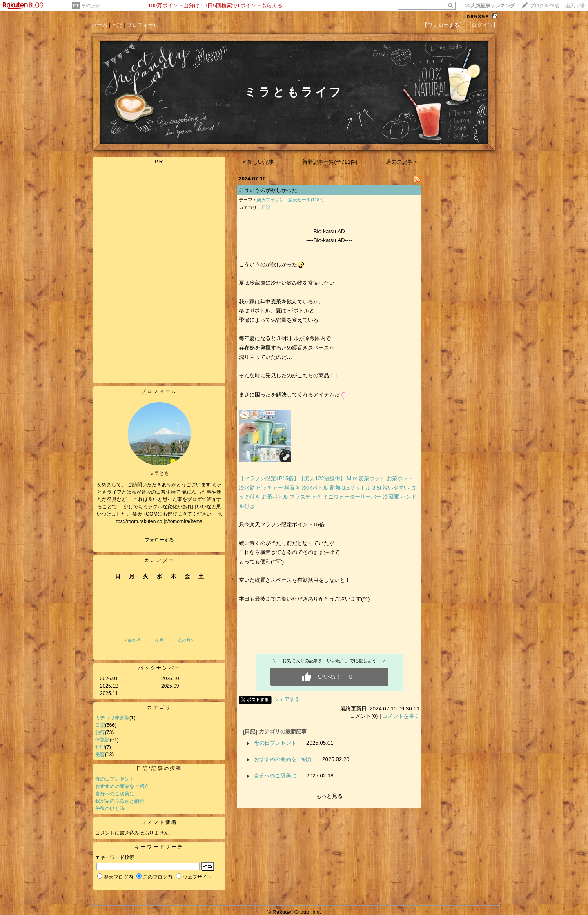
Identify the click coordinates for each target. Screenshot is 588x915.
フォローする (159, 540)
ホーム (99, 25)
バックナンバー (159, 668)
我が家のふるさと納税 (120, 801)
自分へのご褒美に (115, 794)
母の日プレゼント (115, 779)
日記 (117, 25)
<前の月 (133, 640)
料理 (100, 747)
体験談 (102, 740)
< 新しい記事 (259, 162)
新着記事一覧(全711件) (330, 162)
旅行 (100, 732)
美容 (100, 755)
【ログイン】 (482, 25)
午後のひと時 (110, 808)
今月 (159, 640)
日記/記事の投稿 (159, 768)
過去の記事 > (402, 162)
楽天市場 (575, 6)
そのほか (91, 6)
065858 (478, 17)
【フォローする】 (443, 25)
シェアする (287, 699)
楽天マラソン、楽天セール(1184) (290, 200)
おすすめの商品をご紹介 (122, 786)
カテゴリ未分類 (112, 718)
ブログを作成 (544, 6)
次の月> (185, 640)
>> (490, 6)
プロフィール (143, 25)
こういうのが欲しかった (268, 190)
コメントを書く (401, 716)
